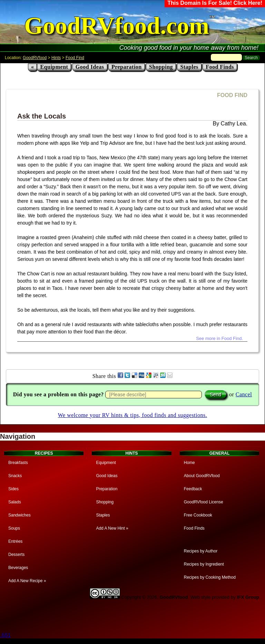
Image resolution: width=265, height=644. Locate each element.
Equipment (54, 67)
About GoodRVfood (202, 476)
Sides (13, 489)
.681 (5, 635)
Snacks (15, 476)
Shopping (161, 67)
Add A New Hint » (112, 528)
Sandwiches (19, 515)
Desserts (16, 555)
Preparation (127, 67)
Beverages (18, 568)
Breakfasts (18, 463)
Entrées (15, 541)
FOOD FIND (232, 95)
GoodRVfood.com (117, 26)
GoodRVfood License (204, 502)
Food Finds (220, 67)
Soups (14, 528)
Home (189, 463)
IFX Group (248, 597)
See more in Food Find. (219, 338)
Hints (56, 58)
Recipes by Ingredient (204, 564)
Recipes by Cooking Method (210, 577)
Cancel (244, 394)
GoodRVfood (35, 58)
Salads (15, 502)
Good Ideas (90, 67)
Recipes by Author (201, 551)
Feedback (193, 489)
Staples (189, 67)
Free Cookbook (198, 515)
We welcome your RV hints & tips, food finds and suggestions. (132, 415)
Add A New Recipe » (27, 581)
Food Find (75, 58)
